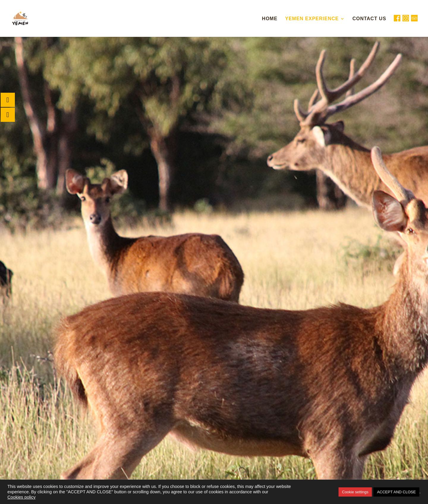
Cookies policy (22, 497)
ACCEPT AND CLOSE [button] (396, 492)
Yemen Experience (312, 19)
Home (270, 19)
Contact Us (369, 19)
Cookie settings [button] (355, 492)
